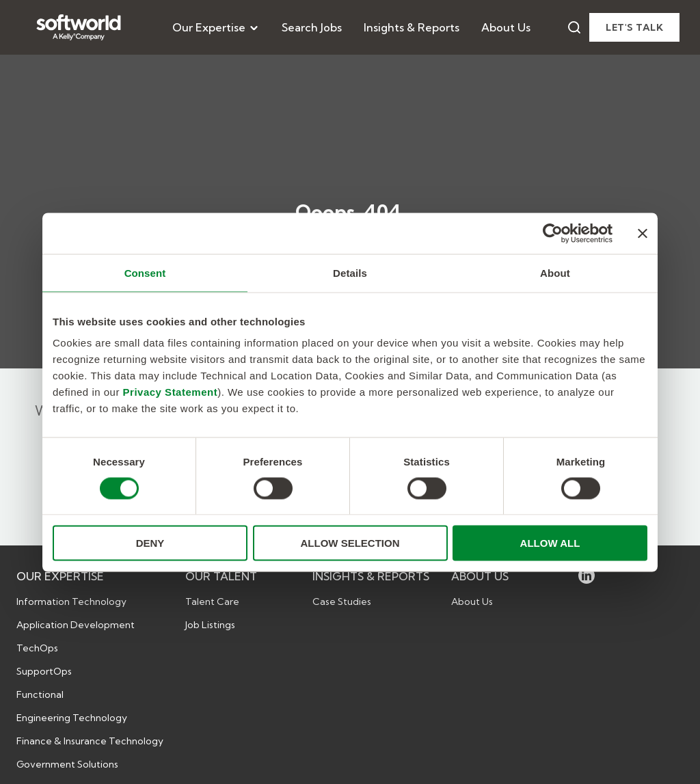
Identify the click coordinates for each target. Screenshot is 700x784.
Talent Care (212, 601)
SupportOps (44, 671)
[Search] (574, 27)
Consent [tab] (145, 272)
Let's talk (634, 27)
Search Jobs (312, 27)
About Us (506, 27)
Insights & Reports (412, 27)
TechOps (37, 648)
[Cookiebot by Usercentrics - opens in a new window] (553, 233)
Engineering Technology (72, 718)
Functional (40, 694)
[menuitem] (216, 27)
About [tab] (555, 272)
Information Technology (71, 601)
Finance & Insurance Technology (90, 741)
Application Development (76, 625)
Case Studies (342, 601)
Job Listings (210, 625)
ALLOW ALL (550, 543)
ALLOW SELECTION (350, 543)
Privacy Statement (171, 392)
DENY (150, 543)
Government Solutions (67, 764)
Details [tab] (350, 272)
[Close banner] (643, 233)
